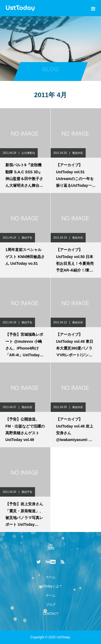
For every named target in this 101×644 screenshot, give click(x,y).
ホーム (51, 577)
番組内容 (78, 153)
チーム (51, 595)
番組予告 (27, 238)
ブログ (51, 605)
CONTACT (50, 614)
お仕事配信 (28, 153)
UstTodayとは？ (50, 586)
